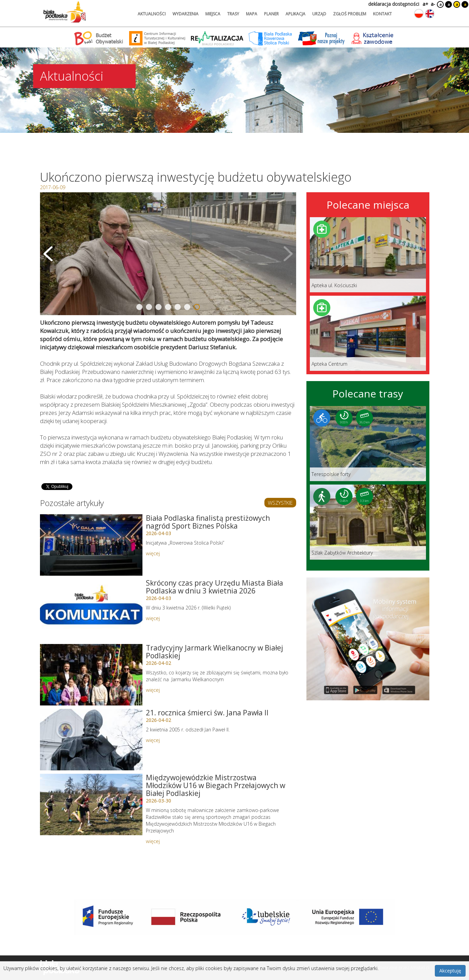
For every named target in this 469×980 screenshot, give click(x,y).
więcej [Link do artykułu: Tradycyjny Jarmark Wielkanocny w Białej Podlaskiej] (153, 690)
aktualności (152, 14)
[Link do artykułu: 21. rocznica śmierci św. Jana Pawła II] (91, 740)
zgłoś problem (350, 14)
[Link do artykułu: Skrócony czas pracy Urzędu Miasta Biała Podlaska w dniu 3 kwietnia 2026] (91, 610)
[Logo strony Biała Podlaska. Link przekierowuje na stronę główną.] (65, 12)
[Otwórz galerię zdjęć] (168, 254)
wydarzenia (185, 14)
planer (271, 14)
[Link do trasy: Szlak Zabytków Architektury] (368, 522)
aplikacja (295, 14)
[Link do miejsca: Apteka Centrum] (368, 333)
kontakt (382, 14)
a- (433, 4)
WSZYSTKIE (280, 503)
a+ (425, 4)
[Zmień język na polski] (419, 14)
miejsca (213, 14)
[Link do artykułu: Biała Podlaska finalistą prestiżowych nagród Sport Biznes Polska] (91, 545)
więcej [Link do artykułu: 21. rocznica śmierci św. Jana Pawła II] (153, 740)
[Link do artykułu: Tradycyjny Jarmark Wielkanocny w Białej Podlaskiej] (91, 675)
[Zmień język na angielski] (430, 14)
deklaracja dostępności (394, 4)
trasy (233, 14)
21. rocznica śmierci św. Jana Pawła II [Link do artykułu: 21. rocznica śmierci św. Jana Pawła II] (207, 713)
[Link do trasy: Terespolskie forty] (368, 444)
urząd (319, 14)
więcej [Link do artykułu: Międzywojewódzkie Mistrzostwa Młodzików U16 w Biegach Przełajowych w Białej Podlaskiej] (153, 841)
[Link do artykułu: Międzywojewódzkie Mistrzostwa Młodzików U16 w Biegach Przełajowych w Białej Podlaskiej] (91, 804)
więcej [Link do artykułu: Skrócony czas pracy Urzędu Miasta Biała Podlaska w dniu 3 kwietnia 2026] (153, 618)
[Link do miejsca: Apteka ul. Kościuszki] (368, 255)
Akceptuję (450, 971)
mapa (252, 14)
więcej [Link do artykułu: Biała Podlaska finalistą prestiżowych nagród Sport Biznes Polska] (153, 553)
